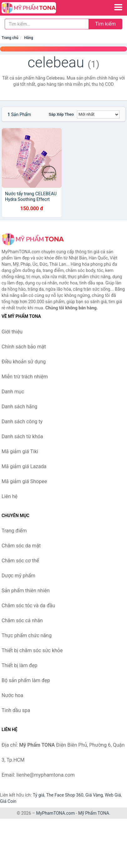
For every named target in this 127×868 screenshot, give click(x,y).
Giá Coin (8, 801)
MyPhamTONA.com (55, 813)
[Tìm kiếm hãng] (47, 24)
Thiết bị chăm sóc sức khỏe (32, 650)
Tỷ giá (39, 795)
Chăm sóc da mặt (21, 546)
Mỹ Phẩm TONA (94, 813)
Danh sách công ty (22, 422)
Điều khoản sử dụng (24, 362)
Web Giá (113, 795)
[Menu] (118, 7)
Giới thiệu (12, 332)
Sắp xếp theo (61, 114)
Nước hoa (12, 695)
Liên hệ (10, 496)
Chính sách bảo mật (24, 347)
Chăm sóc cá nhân (22, 621)
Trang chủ (10, 38)
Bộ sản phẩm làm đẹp (26, 680)
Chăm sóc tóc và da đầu (28, 606)
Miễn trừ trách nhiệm (25, 377)
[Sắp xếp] (98, 114)
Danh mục (13, 392)
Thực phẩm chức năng (27, 635)
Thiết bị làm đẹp (19, 665)
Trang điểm (14, 531)
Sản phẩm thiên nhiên (26, 591)
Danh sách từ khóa (22, 436)
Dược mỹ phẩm (18, 576)
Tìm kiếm (105, 24)
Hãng (28, 38)
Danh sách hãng (19, 407)
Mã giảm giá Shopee (24, 481)
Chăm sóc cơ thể (20, 561)
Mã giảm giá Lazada (24, 466)
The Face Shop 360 (65, 795)
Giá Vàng (94, 795)
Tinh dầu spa (16, 710)
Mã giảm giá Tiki (20, 451)
